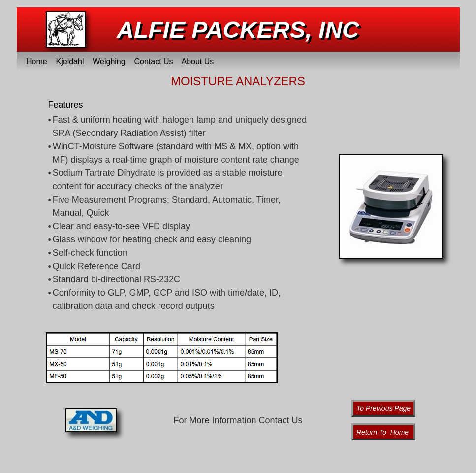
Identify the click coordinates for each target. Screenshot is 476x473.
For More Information (238, 420)
